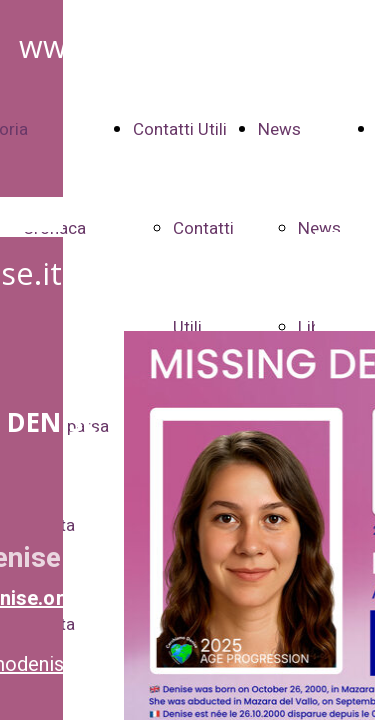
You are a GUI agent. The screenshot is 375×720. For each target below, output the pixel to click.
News (279, 129)
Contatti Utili (180, 129)
